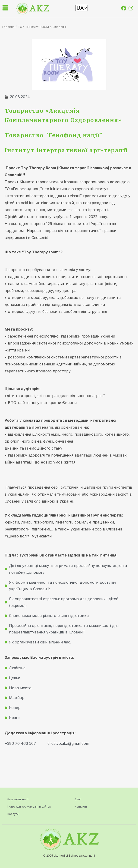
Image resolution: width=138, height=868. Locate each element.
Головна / (9, 27)
